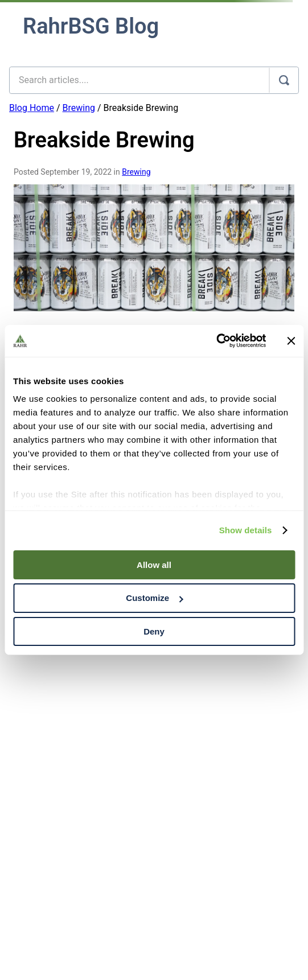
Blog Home (32, 108)
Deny (154, 631)
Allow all (154, 564)
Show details (246, 530)
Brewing (79, 108)
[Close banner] (291, 341)
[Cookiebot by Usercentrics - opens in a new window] (216, 341)
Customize (154, 598)
